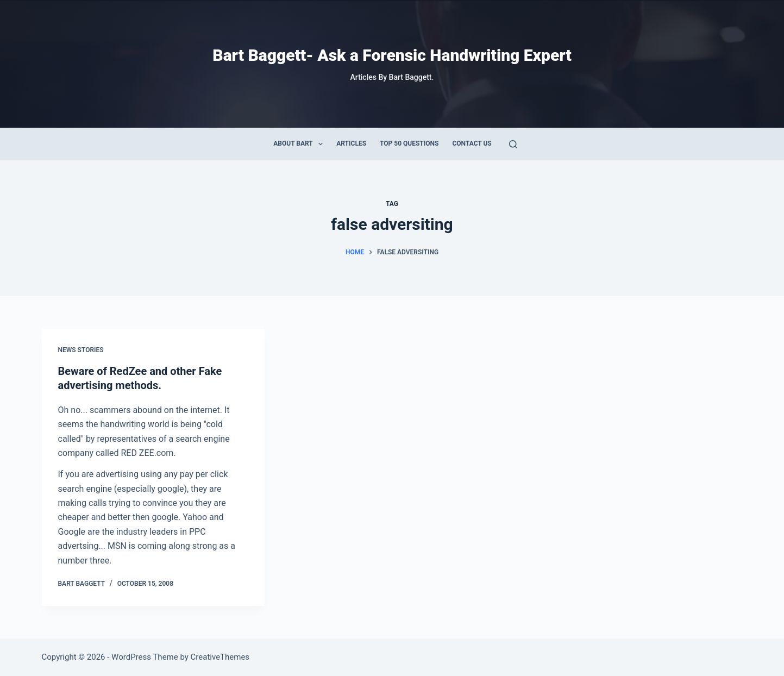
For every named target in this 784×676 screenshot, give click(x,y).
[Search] (513, 144)
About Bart (300, 144)
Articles (351, 143)
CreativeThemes (220, 657)
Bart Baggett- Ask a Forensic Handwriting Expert (392, 55)
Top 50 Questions (409, 143)
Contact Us (472, 143)
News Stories (81, 350)
